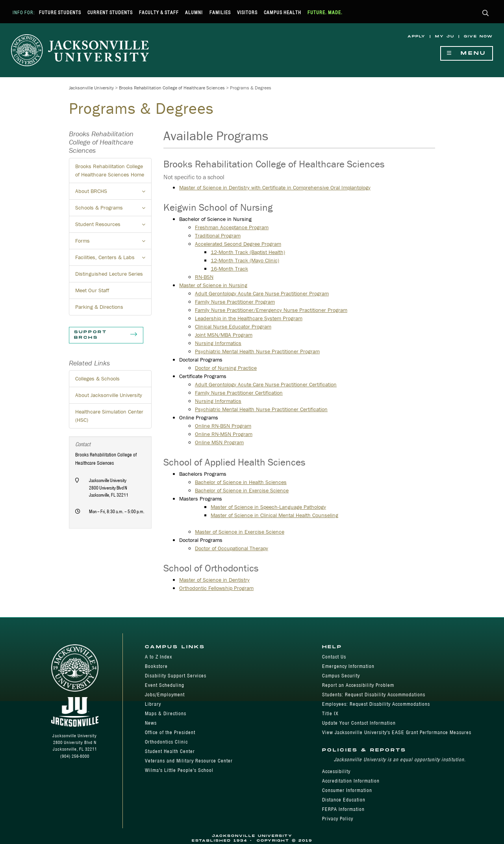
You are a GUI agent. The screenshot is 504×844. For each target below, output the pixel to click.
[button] (486, 14)
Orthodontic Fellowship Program (216, 588)
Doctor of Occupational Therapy (232, 548)
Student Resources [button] (113, 226)
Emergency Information (348, 666)
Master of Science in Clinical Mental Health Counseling (274, 515)
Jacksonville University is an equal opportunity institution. (400, 760)
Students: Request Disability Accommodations (374, 695)
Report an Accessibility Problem (358, 685)
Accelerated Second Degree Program (238, 244)
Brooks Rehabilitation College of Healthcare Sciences (172, 88)
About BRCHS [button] (113, 193)
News (151, 723)
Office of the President (170, 732)
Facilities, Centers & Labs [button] (113, 260)
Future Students (60, 12)
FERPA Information (343, 809)
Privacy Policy (338, 819)
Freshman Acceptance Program (232, 227)
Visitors (247, 12)
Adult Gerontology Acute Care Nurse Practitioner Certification (266, 384)
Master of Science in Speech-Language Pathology (268, 507)
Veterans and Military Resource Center (189, 761)
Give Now (478, 36)
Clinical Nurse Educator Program (233, 326)
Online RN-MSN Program (224, 434)
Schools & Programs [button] (113, 210)
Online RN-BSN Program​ (223, 426)
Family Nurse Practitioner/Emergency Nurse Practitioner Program (271, 310)
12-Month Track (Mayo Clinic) (245, 260)
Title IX (330, 713)
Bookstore (156, 666)
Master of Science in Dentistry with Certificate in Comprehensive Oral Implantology (275, 187)
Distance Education (344, 800)
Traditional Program (218, 236)
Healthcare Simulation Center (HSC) (109, 416)
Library (153, 704)
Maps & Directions (166, 713)
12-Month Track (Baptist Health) (248, 252)
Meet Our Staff (92, 290)
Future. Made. (325, 12)
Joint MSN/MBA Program (224, 335)
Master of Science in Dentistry (214, 580)
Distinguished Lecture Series (109, 274)
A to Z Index (158, 657)
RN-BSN (204, 277)
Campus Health (283, 12)
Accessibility (336, 771)
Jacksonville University (91, 88)
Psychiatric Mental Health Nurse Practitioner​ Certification (261, 409)
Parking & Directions (99, 307)
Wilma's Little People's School (179, 770)
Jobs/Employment (165, 695)
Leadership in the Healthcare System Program (249, 318)
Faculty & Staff (159, 12)
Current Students (110, 12)
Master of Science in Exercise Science (240, 532)
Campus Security (341, 676)
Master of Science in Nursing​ (213, 285)
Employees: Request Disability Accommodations (376, 704)
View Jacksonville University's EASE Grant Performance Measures (397, 732)
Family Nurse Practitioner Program (235, 302)
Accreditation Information (351, 781)
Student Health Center (170, 751)
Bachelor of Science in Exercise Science (242, 490)
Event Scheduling (165, 685)
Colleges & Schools (97, 378)
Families (220, 12)
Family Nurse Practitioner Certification (239, 393)
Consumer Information (347, 790)
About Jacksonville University (109, 395)
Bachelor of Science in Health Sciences (241, 482)
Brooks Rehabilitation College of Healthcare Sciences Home (110, 170)
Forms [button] (113, 243)
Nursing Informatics (218, 343)
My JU (445, 36)
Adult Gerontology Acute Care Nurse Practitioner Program (262, 293)
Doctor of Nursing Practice (226, 368)
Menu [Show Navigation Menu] (467, 53)
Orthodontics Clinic (166, 742)
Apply (417, 36)
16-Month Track (229, 269)
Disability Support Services (176, 676)
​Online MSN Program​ (219, 442)
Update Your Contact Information (359, 723)
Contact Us (334, 657)
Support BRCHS (106, 335)
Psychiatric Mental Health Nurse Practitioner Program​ (257, 351)
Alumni (194, 12)
